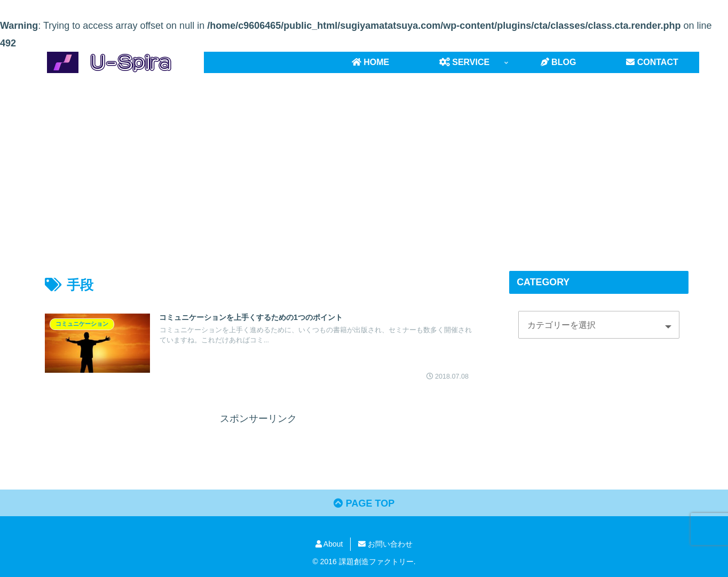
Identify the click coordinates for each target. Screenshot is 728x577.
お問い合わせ (385, 544)
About (329, 544)
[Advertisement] (364, 161)
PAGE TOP (364, 503)
